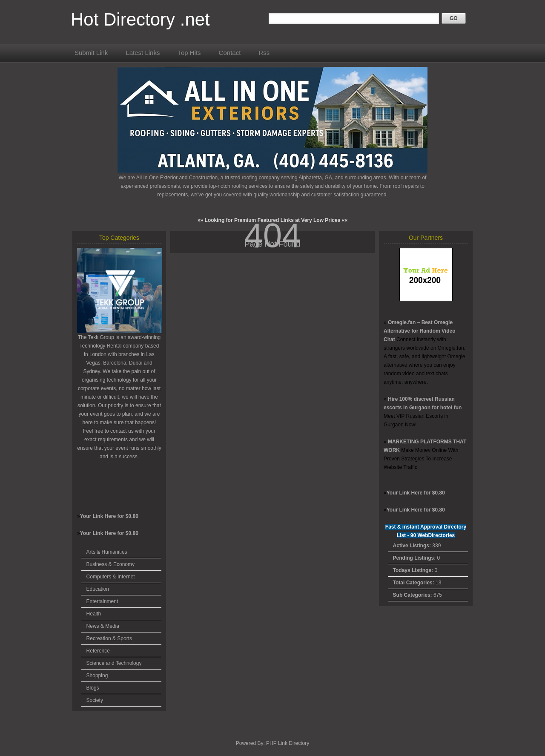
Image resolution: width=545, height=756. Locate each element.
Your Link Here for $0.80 (109, 516)
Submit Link (91, 53)
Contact (230, 53)
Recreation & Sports (109, 638)
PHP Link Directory (288, 743)
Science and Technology (114, 663)
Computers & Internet (111, 577)
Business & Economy (110, 564)
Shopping (97, 676)
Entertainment (102, 601)
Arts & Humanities (107, 552)
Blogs (93, 688)
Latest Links (143, 53)
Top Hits (189, 53)
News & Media (103, 626)
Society (95, 700)
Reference (98, 651)
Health (94, 614)
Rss (264, 53)
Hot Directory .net (140, 19)
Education (98, 589)
